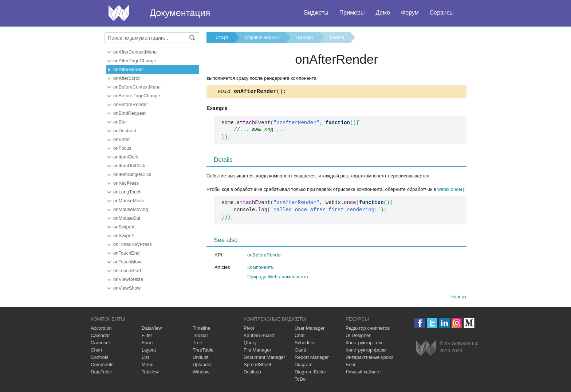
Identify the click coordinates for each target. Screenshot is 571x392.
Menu (148, 366)
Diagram (304, 366)
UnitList (200, 358)
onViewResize (128, 279)
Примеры (352, 13)
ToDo (300, 380)
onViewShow (127, 288)
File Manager (257, 351)
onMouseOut (127, 218)
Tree (197, 344)
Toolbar (200, 336)
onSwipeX (124, 227)
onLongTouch (127, 192)
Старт (222, 37)
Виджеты (316, 13)
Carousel (100, 344)
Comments (102, 366)
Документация (180, 13)
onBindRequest (129, 113)
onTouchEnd (126, 253)
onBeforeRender (131, 104)
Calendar (100, 336)
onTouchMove (128, 262)
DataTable (101, 373)
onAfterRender (129, 69)
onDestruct (125, 131)
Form (147, 344)
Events (337, 37)
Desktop (252, 373)
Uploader (202, 366)
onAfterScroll (127, 78)
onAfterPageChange (135, 61)
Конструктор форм (366, 351)
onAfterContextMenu (135, 52)
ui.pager (305, 37)
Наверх (458, 298)
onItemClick (126, 157)
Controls (99, 358)
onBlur (120, 122)
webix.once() (451, 190)
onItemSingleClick (132, 174)
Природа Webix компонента (278, 278)
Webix (426, 349)
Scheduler (305, 344)
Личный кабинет (363, 373)
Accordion (101, 329)
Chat (300, 336)
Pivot (249, 329)
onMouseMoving (131, 209)
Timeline (202, 329)
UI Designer (358, 336)
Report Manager (312, 358)
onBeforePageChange (137, 96)
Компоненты (261, 268)
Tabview (150, 373)
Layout (149, 351)
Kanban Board (259, 336)
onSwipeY (124, 236)
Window (201, 373)
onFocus (122, 148)
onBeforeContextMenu (137, 87)
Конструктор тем (364, 344)
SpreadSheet (257, 366)
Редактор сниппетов (368, 329)
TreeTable (203, 351)
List (145, 358)
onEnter (122, 139)
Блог (351, 366)
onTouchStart (127, 271)
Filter (147, 336)
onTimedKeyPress (133, 244)
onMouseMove (129, 201)
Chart (97, 351)
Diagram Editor (310, 373)
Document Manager (264, 358)
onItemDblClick (129, 166)
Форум (410, 13)
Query (250, 344)
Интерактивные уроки (369, 358)
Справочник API (262, 37)
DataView (152, 329)
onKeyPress (126, 183)
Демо (383, 13)
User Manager (310, 329)
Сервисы (442, 13)
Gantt (300, 351)
